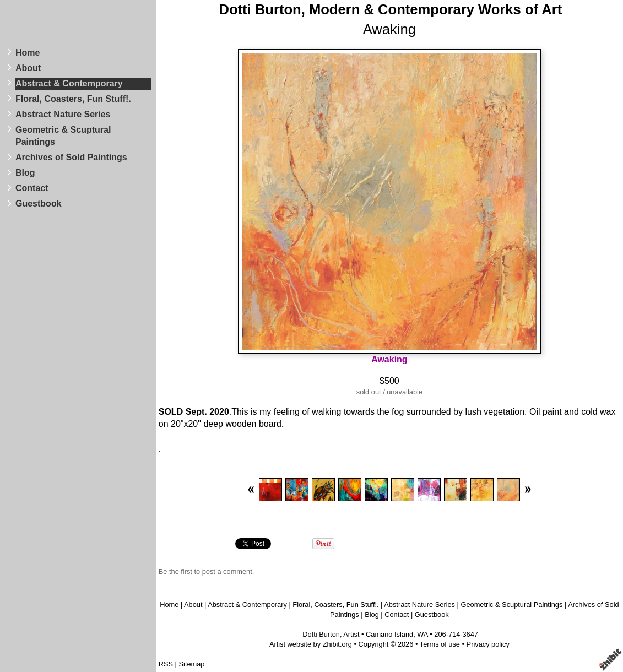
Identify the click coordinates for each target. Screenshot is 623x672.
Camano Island (389, 634)
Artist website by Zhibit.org (311, 644)
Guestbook (39, 204)
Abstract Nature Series (63, 114)
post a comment (227, 571)
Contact (32, 188)
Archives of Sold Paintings (71, 157)
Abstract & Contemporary (69, 83)
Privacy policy (488, 644)
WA (422, 634)
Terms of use (440, 644)
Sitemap (192, 664)
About (28, 68)
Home (28, 53)
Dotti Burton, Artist (331, 634)
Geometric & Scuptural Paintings (63, 136)
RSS (166, 664)
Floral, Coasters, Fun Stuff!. (73, 99)
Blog (25, 173)
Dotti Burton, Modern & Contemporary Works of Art (390, 9)
